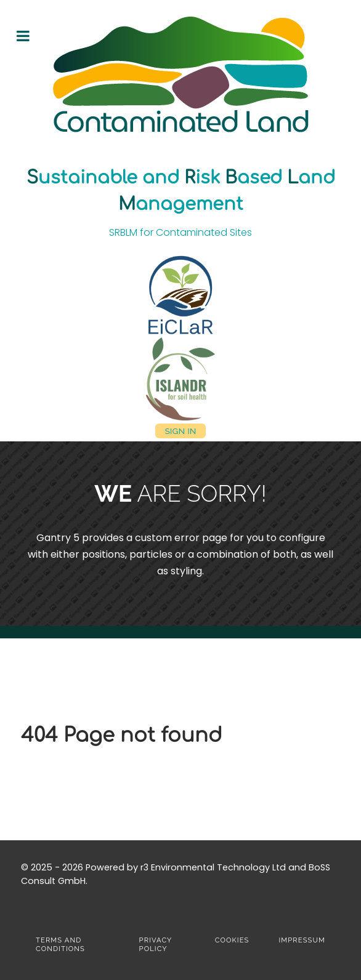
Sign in (180, 431)
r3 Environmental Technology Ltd (213, 867)
